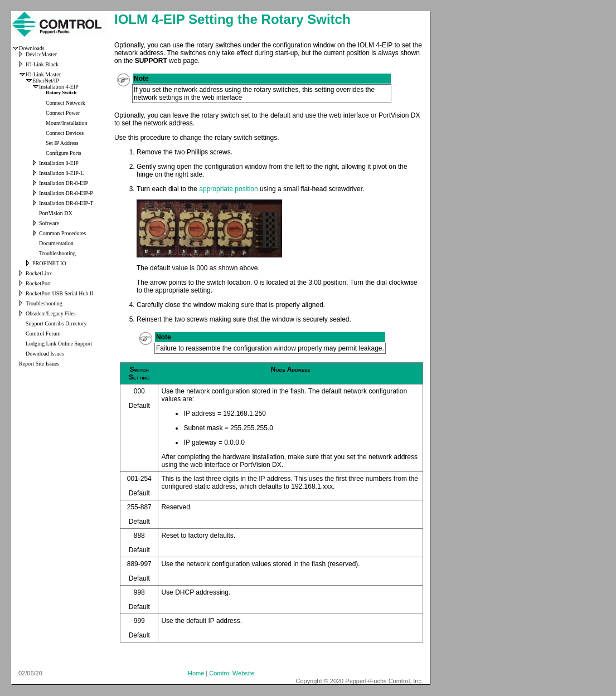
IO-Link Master (43, 74)
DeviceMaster (41, 54)
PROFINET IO (49, 263)
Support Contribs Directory (56, 323)
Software (49, 223)
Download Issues (45, 354)
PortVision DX (56, 213)
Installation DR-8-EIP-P (66, 193)
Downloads (32, 48)
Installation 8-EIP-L (61, 173)
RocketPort (38, 283)
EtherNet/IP (46, 81)
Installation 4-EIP (59, 87)
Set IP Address (62, 143)
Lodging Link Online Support (59, 344)
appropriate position (228, 189)
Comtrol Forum (43, 334)
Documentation (56, 243)
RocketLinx (39, 273)
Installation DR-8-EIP (64, 183)
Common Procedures (62, 233)
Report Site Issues (39, 364)
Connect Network (66, 103)
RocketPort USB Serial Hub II (60, 293)
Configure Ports (64, 153)
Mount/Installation (66, 123)
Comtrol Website (232, 673)
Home (196, 673)
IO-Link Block (42, 64)
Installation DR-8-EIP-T (66, 203)
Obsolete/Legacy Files (51, 313)
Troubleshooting (57, 253)
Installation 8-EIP (59, 163)
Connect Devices (65, 133)
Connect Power (63, 113)
